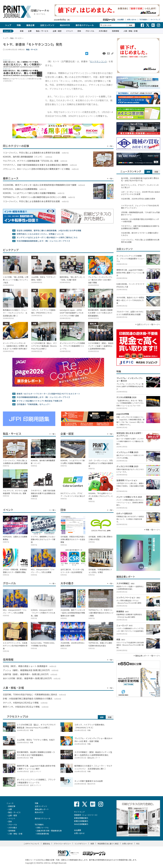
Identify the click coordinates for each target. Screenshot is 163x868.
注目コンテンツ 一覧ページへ (149, 324)
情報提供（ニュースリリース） (86, 815)
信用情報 (115, 31)
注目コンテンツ (47, 25)
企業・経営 (57, 31)
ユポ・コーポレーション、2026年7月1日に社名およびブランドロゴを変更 (141, 193)
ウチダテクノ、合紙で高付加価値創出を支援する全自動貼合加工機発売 (140, 227)
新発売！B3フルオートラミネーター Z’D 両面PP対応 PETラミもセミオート (48, 394)
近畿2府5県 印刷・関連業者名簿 (49, 831)
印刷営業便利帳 (43, 834)
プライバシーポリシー (62, 844)
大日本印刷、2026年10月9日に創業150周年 (138, 199)
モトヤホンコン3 (98, 61)
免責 (92, 844)
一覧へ (111, 146)
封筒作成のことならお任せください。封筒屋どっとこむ (40, 234)
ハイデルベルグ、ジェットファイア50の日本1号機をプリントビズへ (140, 207)
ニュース (10, 803)
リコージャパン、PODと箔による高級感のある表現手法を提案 (140, 241)
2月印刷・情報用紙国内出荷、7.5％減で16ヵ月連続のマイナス (140, 214)
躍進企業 (30, 25)
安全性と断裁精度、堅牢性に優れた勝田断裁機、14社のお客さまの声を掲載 (49, 230)
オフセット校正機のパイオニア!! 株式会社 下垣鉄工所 (39, 401)
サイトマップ (155, 20)
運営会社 (46, 844)
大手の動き (103, 31)
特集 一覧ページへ (153, 530)
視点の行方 (65, 25)
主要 (30, 31)
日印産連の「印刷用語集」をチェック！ (34, 404)
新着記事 (12, 806)
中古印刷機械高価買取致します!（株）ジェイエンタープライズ (43, 241)
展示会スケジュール (85, 25)
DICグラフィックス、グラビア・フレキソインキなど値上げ (140, 186)
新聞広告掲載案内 (81, 821)
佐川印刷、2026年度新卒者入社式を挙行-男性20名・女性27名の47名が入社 (140, 179)
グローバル (90, 31)
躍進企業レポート (42, 809)
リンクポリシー (81, 844)
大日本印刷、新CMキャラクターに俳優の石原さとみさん (140, 234)
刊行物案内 (143, 20)
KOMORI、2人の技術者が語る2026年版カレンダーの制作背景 (140, 220)
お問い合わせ (132, 20)
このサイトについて (31, 844)
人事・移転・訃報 (130, 31)
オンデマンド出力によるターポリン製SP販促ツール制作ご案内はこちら (47, 237)
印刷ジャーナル (43, 828)
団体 (79, 31)
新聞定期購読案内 (81, 818)
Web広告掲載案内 (81, 824)
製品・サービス (42, 31)
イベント (69, 31)
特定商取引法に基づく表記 (108, 844)
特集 (19, 25)
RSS (138, 844)
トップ (8, 25)
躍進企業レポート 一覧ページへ (148, 656)
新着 (22, 31)
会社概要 (121, 20)
